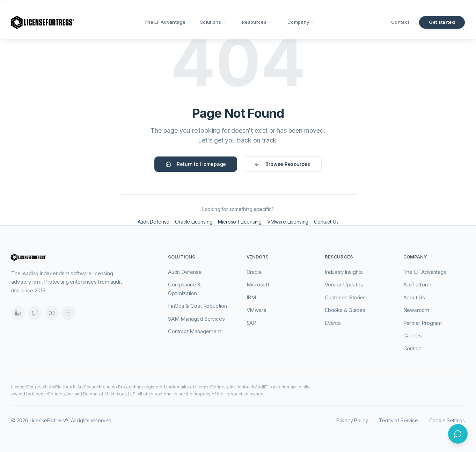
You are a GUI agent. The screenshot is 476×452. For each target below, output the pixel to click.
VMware (257, 310)
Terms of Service (398, 420)
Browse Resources (282, 164)
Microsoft (258, 285)
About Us (414, 297)
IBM (251, 297)
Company (301, 22)
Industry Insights (344, 272)
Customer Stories (345, 297)
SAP (251, 323)
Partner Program (423, 323)
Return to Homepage (196, 164)
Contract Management (195, 331)
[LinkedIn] (18, 313)
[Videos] (52, 313)
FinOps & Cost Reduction (197, 306)
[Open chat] (458, 434)
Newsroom (416, 310)
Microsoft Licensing (240, 222)
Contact (400, 22)
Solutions (214, 22)
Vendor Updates (344, 285)
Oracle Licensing (194, 222)
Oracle (254, 272)
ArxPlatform (417, 285)
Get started (442, 22)
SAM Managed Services (196, 319)
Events (333, 323)
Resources (257, 22)
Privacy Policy (352, 420)
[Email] (68, 313)
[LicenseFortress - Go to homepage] (43, 22)
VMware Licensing (288, 222)
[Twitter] (35, 313)
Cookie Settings (447, 420)
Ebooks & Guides (345, 310)
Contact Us (326, 222)
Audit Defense (154, 222)
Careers (413, 336)
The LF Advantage (165, 22)
